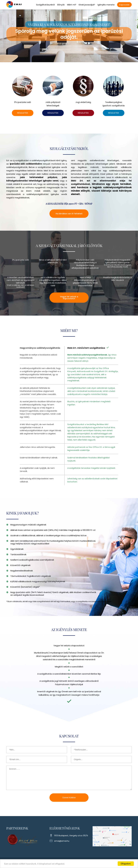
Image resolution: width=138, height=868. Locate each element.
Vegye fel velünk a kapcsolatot (69, 298)
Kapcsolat (124, 5)
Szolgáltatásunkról (45, 5)
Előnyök (61, 5)
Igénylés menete (106, 5)
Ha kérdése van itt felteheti (69, 214)
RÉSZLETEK (23, 113)
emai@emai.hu (62, 841)
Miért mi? (72, 5)
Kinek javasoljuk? (87, 5)
